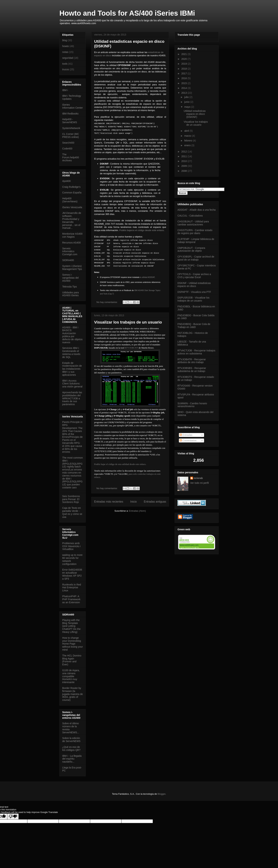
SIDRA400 (68, 260)
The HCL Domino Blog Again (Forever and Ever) (72, 660)
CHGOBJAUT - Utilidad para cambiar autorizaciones (193, 223)
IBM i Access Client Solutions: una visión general (72, 384)
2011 (184, 156)
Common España (72, 193)
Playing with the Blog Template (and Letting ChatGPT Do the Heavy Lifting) (71, 626)
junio (187, 102)
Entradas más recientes (109, 502)
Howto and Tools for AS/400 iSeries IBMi (127, 13)
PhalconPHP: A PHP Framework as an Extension (71, 599)
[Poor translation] (13, 816)
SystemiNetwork (71, 128)
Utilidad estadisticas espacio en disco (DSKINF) (195, 114)
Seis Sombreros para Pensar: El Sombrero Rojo (71, 499)
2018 (184, 69)
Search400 (68, 143)
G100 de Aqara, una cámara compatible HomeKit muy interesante (71, 676)
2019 (184, 64)
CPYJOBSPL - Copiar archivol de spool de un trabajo (196, 258)
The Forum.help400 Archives (71, 157)
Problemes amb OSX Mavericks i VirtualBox (71, 546)
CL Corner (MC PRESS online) (71, 135)
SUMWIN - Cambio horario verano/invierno (192, 405)
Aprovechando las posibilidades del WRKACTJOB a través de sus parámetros (72, 398)
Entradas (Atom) (137, 511)
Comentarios (188, 440)
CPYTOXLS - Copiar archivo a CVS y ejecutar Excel (194, 276)
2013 (184, 93)
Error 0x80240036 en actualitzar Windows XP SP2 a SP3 (72, 574)
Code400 (67, 149)
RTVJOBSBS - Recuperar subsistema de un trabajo (192, 370)
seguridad (68, 58)
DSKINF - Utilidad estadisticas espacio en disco (194, 285)
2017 (184, 73)
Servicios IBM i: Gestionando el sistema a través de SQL (71, 352)
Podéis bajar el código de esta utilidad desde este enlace (120, 464)
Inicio (134, 502)
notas (65, 52)
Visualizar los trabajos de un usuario (128, 322)
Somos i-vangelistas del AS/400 (70, 278)
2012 (184, 152)
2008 (184, 171)
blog (65, 40)
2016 (184, 78)
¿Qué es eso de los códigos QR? (71, 748)
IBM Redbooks (70, 114)
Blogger (162, 794)
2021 (184, 54)
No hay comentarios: (107, 302)
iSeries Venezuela (72, 207)
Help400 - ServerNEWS (70, 121)
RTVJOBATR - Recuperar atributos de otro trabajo (192, 361)
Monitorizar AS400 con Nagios (72, 235)
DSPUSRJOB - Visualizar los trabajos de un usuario (193, 299)
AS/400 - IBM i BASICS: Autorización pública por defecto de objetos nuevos (72, 335)
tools (65, 64)
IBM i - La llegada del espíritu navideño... (72, 759)
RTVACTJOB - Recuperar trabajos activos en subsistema (196, 352)
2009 (184, 166)
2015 (184, 83)
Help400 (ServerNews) (70, 200)
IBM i (65, 90)
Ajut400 (66, 181)
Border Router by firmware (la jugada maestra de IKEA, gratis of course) (73, 694)
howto (66, 46)
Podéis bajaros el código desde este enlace (142, 230)
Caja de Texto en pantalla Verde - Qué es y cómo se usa (72, 512)
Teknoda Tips (70, 287)
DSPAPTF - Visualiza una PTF (194, 292)
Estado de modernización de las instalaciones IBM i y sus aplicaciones (72, 369)
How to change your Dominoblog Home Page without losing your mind (73, 644)
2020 (184, 59)
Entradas (186, 435)
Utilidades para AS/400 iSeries (70, 294)
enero (188, 145)
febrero (188, 141)
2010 (184, 161)
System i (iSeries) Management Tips (72, 268)
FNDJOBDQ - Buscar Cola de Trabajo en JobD (194, 326)
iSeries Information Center (73, 106)
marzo (188, 136)
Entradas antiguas (155, 502)
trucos (66, 69)
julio (187, 97)
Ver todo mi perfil (200, 483)
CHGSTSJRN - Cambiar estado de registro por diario (195, 232)
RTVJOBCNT (131, 348)
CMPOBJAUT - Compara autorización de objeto (191, 249)
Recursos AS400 (71, 243)
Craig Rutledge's (71, 187)
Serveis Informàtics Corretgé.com (70, 251)
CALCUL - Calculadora (190, 216)
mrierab (198, 478)
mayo (188, 107)
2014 (184, 88)
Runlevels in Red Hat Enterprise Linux (72, 588)
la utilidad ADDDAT (147, 277)
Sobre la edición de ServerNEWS (71, 740)
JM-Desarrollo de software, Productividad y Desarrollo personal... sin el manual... (72, 220)
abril (187, 131)
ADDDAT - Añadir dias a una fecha (197, 210)
